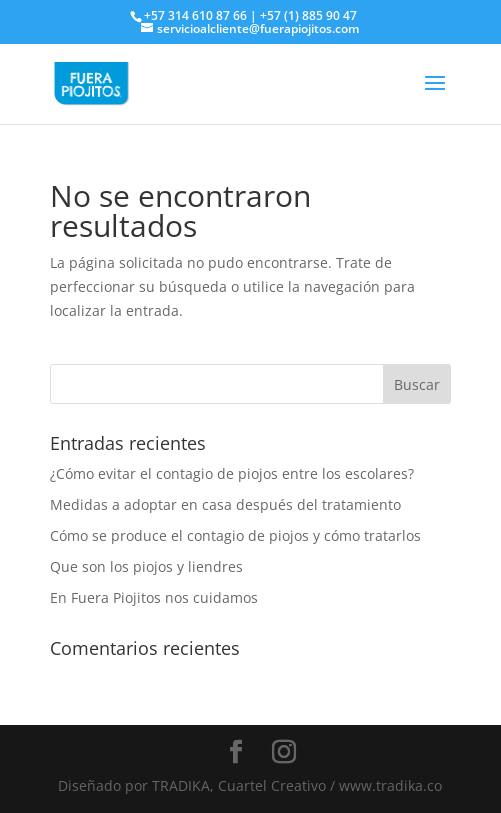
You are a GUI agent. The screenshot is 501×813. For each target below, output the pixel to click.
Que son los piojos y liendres (146, 566)
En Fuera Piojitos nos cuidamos (154, 597)
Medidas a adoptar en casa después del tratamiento (225, 504)
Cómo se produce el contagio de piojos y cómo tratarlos (235, 535)
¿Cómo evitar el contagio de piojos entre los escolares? (232, 473)
